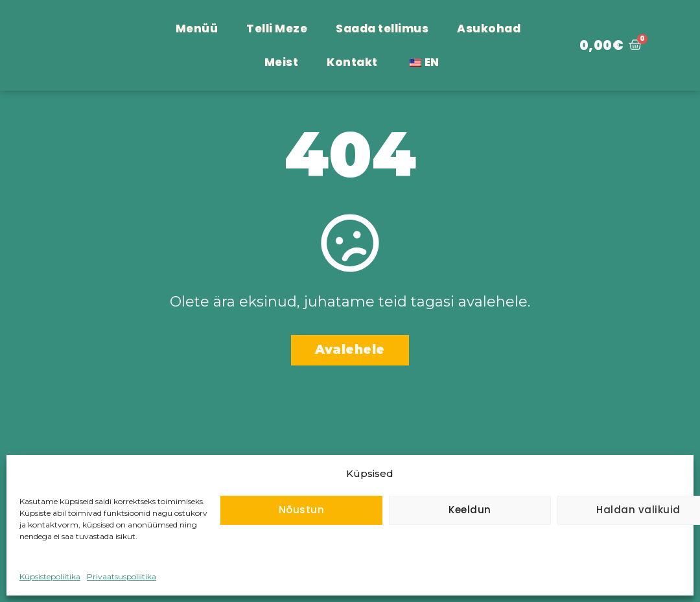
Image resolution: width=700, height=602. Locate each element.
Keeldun (470, 510)
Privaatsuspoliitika (122, 576)
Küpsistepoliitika (50, 576)
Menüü (197, 29)
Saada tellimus (382, 29)
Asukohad (489, 29)
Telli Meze (277, 29)
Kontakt (352, 62)
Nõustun (302, 510)
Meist (282, 62)
